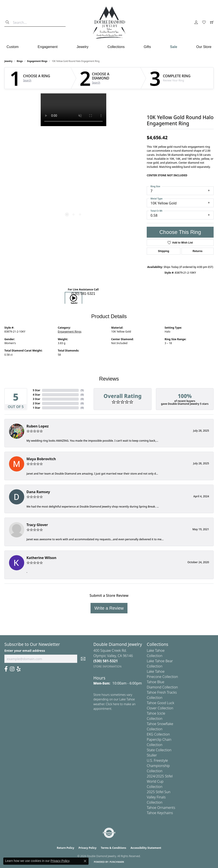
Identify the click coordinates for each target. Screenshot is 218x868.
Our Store (204, 47)
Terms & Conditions (113, 848)
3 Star (37, 399)
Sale (174, 47)
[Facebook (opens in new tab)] (6, 669)
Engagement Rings (37, 61)
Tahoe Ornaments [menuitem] (161, 808)
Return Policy (66, 848)
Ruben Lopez (37, 426)
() (82, 390)
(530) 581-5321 (83, 294)
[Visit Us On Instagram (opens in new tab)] (12, 669)
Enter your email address (25, 650)
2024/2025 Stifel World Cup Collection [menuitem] (160, 781)
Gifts (147, 47)
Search (27, 81)
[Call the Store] (106, 661)
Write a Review (109, 608)
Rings (20, 61)
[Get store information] (107, 666)
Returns (198, 251)
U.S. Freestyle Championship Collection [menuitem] (158, 766)
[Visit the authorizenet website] (109, 833)
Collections (116, 47)
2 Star (37, 403)
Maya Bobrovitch (41, 459)
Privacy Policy (87, 848)
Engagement (48, 47)
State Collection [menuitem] (159, 750)
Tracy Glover (37, 525)
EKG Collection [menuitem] (158, 734)
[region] (73, 159)
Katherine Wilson (41, 558)
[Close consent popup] (85, 861)
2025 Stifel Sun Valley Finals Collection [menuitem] (159, 797)
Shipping (163, 251)
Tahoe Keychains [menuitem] (160, 813)
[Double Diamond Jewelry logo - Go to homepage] (109, 23)
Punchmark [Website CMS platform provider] (117, 862)
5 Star (37, 390)
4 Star (37, 395)
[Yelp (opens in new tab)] (19, 669)
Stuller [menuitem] (152, 755)
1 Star (37, 408)
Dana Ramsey (38, 492)
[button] (196, 22)
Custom (13, 47)
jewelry (8, 61)
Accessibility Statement (146, 848)
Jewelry (82, 47)
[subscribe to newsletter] (83, 659)
